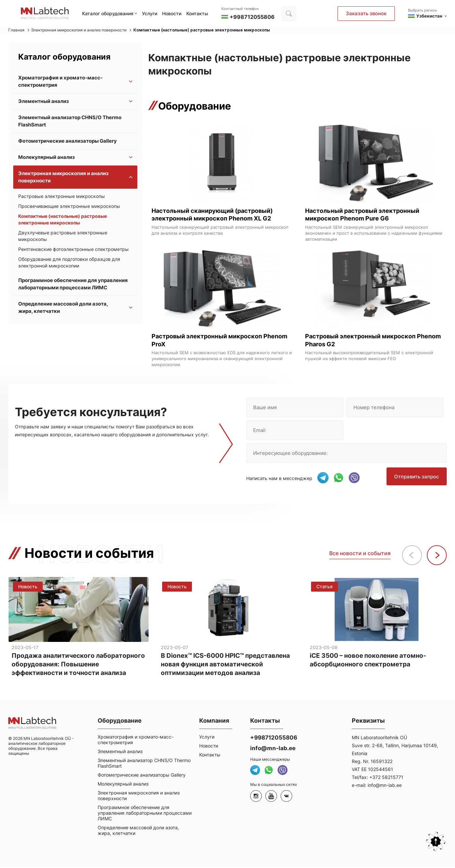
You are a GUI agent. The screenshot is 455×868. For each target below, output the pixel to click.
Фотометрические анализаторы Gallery (68, 142)
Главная (19, 31)
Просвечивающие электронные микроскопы (69, 207)
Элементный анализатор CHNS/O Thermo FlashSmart (70, 122)
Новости (172, 13)
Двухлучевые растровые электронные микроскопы (63, 237)
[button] (437, 555)
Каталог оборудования (108, 13)
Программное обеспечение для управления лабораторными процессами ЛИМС (73, 285)
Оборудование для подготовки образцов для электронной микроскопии (69, 263)
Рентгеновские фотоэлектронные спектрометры (73, 250)
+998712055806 (274, 739)
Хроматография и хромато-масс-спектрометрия (60, 82)
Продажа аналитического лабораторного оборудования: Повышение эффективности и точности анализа (78, 665)
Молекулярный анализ (46, 158)
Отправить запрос (418, 480)
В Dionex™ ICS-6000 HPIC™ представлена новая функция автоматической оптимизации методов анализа (227, 665)
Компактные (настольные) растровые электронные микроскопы (219, 31)
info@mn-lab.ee (273, 750)
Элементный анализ (44, 102)
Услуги (150, 13)
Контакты (197, 13)
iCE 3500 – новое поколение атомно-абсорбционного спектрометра (371, 660)
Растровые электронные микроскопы (62, 197)
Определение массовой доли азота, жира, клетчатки (63, 308)
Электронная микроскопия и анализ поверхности (88, 31)
